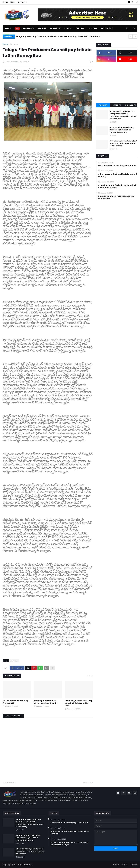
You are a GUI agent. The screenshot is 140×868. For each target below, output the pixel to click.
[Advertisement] (117, 83)
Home (5, 2)
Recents (117, 105)
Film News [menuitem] (27, 29)
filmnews (14, 44)
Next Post (87, 782)
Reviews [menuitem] (42, 29)
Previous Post (10, 782)
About (13, 2)
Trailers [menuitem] (80, 29)
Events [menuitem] (68, 29)
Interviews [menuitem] (107, 29)
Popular (103, 105)
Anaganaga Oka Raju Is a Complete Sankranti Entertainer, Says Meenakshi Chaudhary (58, 37)
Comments (130, 105)
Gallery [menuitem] (54, 29)
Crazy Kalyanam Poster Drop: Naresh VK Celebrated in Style (79, 703)
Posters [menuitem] (93, 29)
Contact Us (22, 2)
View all (90, 676)
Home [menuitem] (8, 29)
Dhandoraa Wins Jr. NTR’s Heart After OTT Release (116, 197)
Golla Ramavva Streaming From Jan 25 (16, 702)
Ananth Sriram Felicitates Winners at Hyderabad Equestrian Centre (122, 130)
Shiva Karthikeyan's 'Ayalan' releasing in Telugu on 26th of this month (123, 143)
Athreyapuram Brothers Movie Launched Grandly (46, 702)
